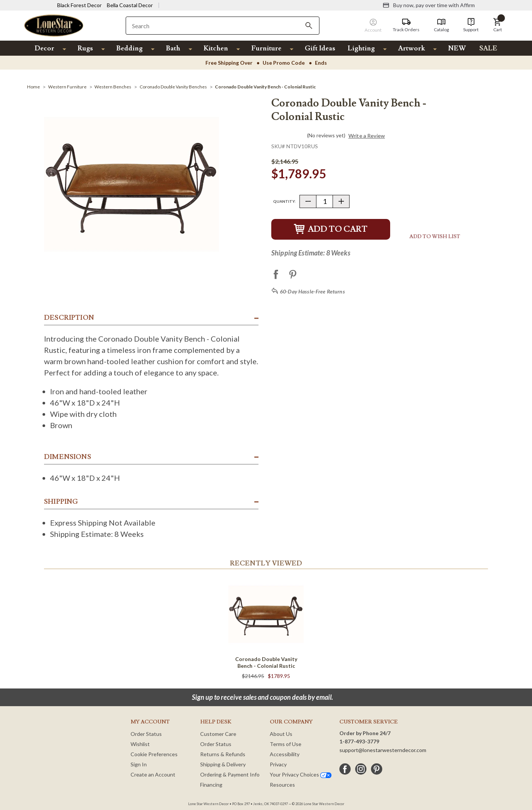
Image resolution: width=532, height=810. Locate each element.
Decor (44, 48)
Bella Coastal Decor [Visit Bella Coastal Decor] (130, 5)
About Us (281, 734)
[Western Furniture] (67, 87)
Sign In (139, 764)
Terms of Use (286, 744)
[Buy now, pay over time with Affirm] (429, 5)
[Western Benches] (113, 87)
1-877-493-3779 (359, 741)
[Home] (33, 87)
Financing (211, 785)
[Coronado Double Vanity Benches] (173, 87)
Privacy (278, 764)
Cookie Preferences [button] (154, 754)
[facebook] (345, 769)
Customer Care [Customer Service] (218, 734)
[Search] (309, 26)
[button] (497, 25)
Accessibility (285, 754)
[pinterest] (377, 769)
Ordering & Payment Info (230, 774)
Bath (173, 48)
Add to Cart (331, 229)
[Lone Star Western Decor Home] (54, 25)
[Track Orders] (406, 25)
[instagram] (361, 769)
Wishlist (140, 744)
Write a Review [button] (367, 136)
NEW (457, 48)
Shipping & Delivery (223, 764)
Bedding (129, 48)
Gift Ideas (320, 48)
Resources (282, 785)
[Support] (471, 25)
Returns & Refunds (223, 754)
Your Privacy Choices (301, 774)
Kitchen (216, 48)
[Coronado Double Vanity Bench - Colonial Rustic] (265, 87)
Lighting (361, 48)
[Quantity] (325, 201)
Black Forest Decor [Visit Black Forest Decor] (79, 5)
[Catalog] (441, 25)
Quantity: (284, 201)
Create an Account (153, 774)
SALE (488, 48)
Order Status (146, 734)
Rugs (85, 48)
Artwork (411, 48)
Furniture (266, 48)
